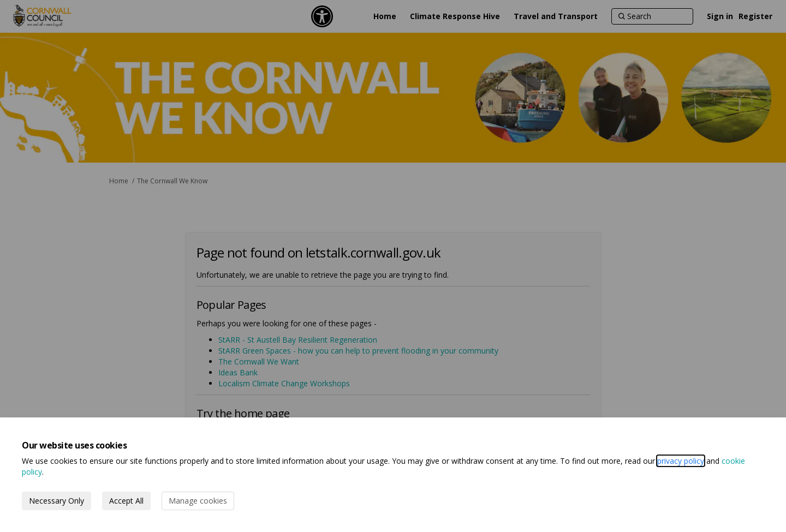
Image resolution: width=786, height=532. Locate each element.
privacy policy (681, 461)
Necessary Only (56, 501)
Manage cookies (198, 501)
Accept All (126, 501)
